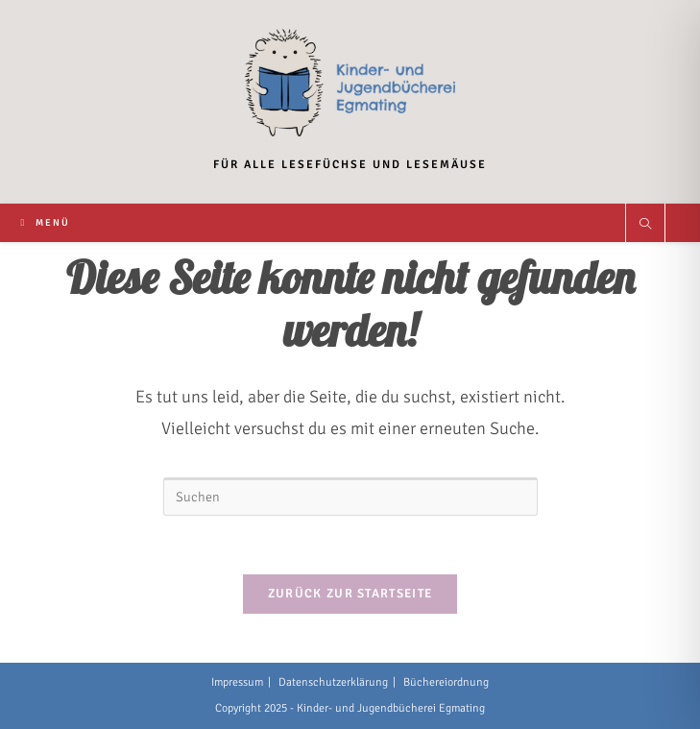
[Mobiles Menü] (45, 223)
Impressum (237, 682)
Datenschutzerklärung (333, 682)
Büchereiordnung (446, 682)
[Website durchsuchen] (645, 226)
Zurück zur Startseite (350, 594)
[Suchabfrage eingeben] (350, 497)
